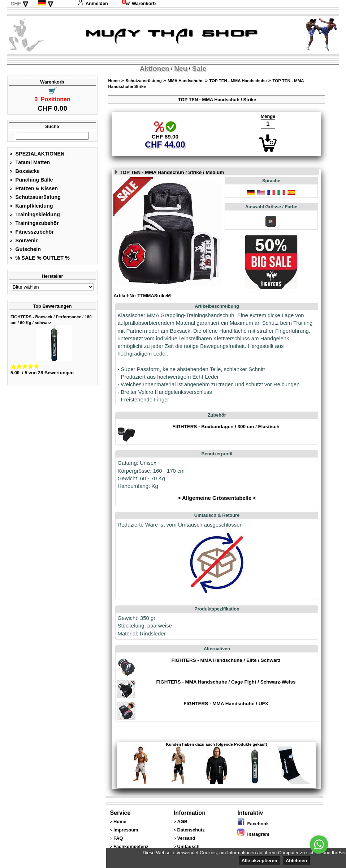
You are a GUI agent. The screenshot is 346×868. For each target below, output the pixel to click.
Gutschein (25, 249)
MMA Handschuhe (185, 81)
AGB (182, 822)
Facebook (253, 824)
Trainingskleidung (35, 214)
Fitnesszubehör (32, 232)
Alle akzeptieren (259, 861)
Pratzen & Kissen (34, 188)
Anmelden (93, 3)
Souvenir (24, 241)
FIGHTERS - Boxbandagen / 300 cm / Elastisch (226, 427)
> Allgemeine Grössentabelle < (217, 498)
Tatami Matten (30, 162)
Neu (181, 69)
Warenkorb (139, 3)
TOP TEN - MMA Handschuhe (238, 81)
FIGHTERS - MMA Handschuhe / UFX (226, 704)
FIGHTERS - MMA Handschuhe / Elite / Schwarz (226, 660)
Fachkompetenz (131, 846)
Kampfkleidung (31, 206)
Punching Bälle (31, 180)
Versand (186, 838)
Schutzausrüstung (35, 197)
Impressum (126, 830)
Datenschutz (191, 830)
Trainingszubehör (34, 223)
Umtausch (189, 846)
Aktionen (155, 69)
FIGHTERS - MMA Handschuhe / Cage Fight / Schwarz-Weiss (226, 682)
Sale (199, 69)
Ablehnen (296, 861)
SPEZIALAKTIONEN (37, 154)
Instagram (253, 834)
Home (114, 81)
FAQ (118, 838)
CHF (16, 4)
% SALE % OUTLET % (40, 258)
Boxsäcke (25, 171)
